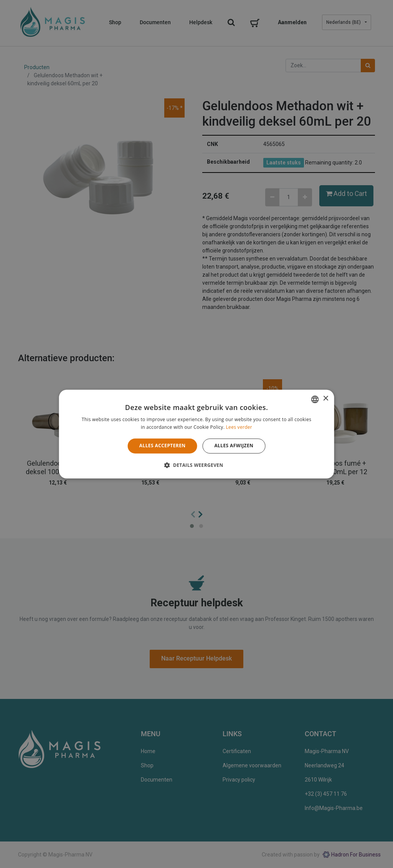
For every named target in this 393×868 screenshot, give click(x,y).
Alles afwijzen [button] (234, 446)
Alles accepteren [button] (163, 446)
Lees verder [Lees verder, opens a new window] (239, 427)
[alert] (196, 434)
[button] (196, 465)
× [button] (325, 399)
